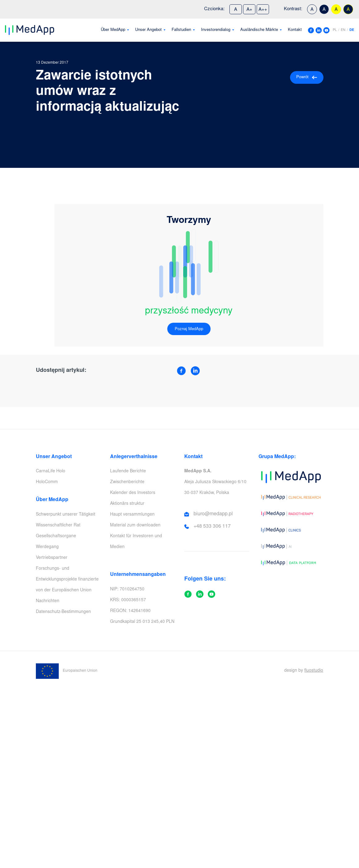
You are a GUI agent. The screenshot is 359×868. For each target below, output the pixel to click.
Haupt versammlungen (132, 515)
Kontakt (295, 30)
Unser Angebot (148, 30)
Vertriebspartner (52, 558)
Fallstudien (181, 30)
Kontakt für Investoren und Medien (136, 542)
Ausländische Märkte (259, 30)
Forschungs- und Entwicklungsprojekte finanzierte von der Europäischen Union (67, 580)
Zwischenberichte (127, 482)
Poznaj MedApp (189, 329)
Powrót (307, 77)
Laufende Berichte (128, 471)
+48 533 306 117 (212, 526)
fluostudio (314, 671)
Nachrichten (48, 601)
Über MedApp (113, 30)
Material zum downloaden (135, 525)
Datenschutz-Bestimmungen (63, 612)
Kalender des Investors (133, 493)
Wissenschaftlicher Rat (58, 525)
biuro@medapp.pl (213, 514)
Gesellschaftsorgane (56, 536)
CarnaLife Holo (51, 471)
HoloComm (47, 482)
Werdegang (47, 547)
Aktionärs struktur (127, 504)
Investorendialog (216, 30)
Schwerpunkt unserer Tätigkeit (66, 515)
